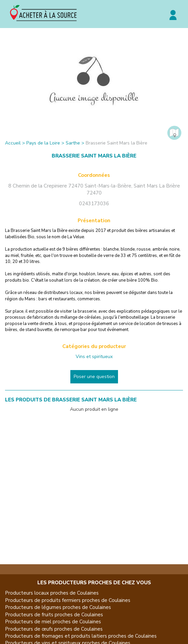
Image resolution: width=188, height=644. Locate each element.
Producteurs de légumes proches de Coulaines (58, 607)
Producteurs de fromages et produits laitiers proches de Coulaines (81, 636)
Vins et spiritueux (94, 357)
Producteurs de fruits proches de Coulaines (54, 615)
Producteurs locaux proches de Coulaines (52, 593)
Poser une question (94, 377)
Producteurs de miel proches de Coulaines (53, 622)
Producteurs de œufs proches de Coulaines (54, 629)
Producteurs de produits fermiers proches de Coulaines (68, 600)
